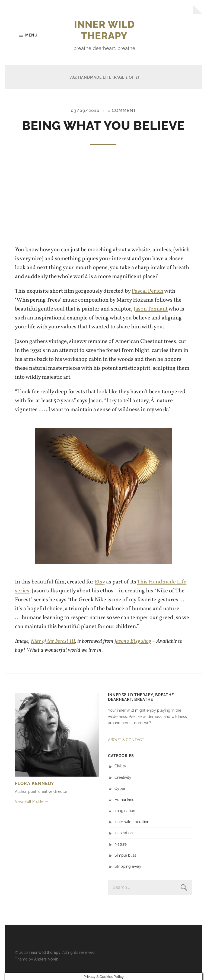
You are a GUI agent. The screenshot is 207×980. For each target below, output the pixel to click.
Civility (120, 766)
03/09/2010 (85, 110)
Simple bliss (125, 855)
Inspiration (124, 833)
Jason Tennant (151, 309)
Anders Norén (46, 959)
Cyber (120, 788)
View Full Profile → (32, 801)
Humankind (125, 799)
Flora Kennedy (35, 783)
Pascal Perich (147, 291)
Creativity (123, 777)
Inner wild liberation (132, 822)
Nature (121, 844)
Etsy (100, 582)
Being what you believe (103, 126)
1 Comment (122, 110)
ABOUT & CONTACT (126, 740)
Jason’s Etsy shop (133, 641)
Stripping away (128, 866)
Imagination (125, 811)
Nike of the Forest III (53, 641)
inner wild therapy (104, 30)
